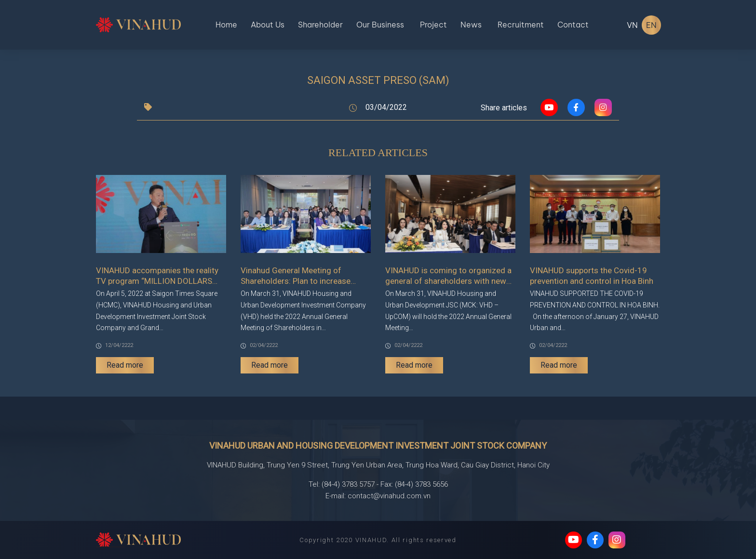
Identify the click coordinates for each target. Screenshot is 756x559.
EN (651, 25)
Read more (125, 365)
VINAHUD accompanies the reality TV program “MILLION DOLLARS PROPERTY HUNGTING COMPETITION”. (157, 276)
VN (632, 25)
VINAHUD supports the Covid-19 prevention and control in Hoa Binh (592, 276)
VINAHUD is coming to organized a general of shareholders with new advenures (448, 276)
